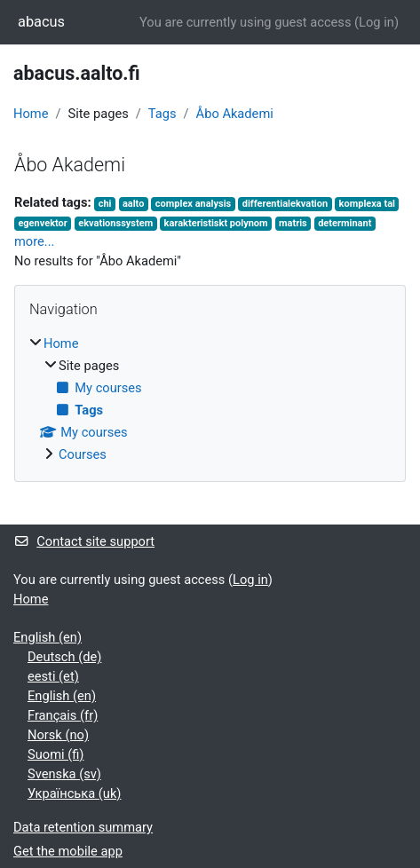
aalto (133, 204)
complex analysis (193, 204)
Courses (83, 454)
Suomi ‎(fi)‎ (55, 754)
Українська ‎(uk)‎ (74, 793)
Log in (376, 22)
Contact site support (84, 541)
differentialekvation (285, 204)
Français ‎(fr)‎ (63, 715)
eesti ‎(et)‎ (53, 676)
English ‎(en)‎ (48, 637)
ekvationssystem (115, 223)
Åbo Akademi (235, 114)
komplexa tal (367, 204)
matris (293, 223)
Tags (162, 114)
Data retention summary (83, 827)
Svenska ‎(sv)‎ (64, 774)
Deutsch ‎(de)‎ (64, 657)
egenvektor (42, 223)
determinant (345, 223)
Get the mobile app (68, 851)
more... (34, 241)
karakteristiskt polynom (216, 223)
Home (31, 114)
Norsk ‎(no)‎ (58, 735)
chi (105, 204)
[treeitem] (210, 399)
